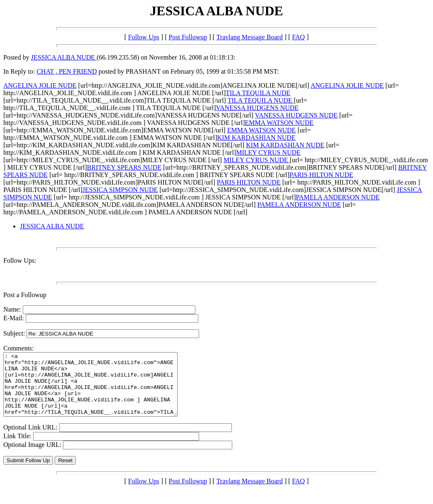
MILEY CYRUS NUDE (268, 152)
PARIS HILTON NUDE (321, 175)
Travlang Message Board (250, 37)
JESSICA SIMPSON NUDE (120, 190)
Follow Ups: (20, 260)
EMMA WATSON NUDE (279, 123)
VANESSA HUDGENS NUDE (257, 108)
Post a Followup (25, 295)
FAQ (299, 37)
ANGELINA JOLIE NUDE (40, 85)
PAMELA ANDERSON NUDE (338, 197)
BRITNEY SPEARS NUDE (124, 167)
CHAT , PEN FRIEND (67, 71)
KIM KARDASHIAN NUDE (256, 138)
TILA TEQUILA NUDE (258, 93)
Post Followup (188, 37)
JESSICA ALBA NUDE (64, 57)
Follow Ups (144, 37)
